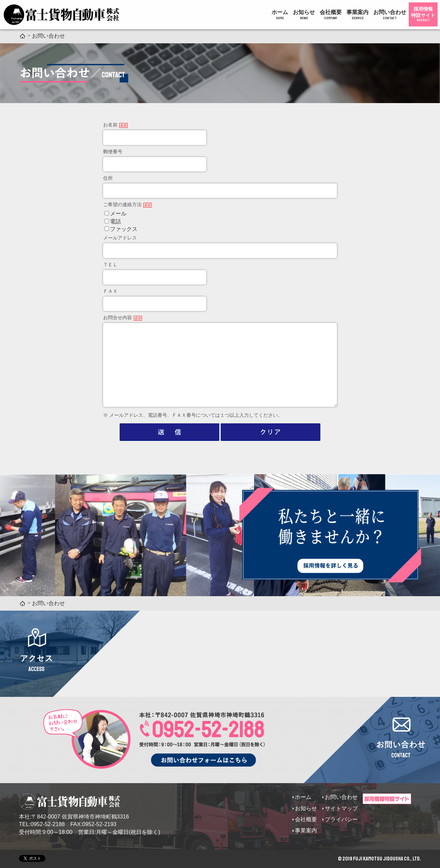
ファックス (124, 229)
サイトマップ (341, 808)
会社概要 (331, 15)
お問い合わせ (390, 15)
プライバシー (341, 819)
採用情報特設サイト (423, 14)
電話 (115, 221)
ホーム (280, 15)
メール (118, 214)
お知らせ (304, 15)
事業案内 (357, 15)
